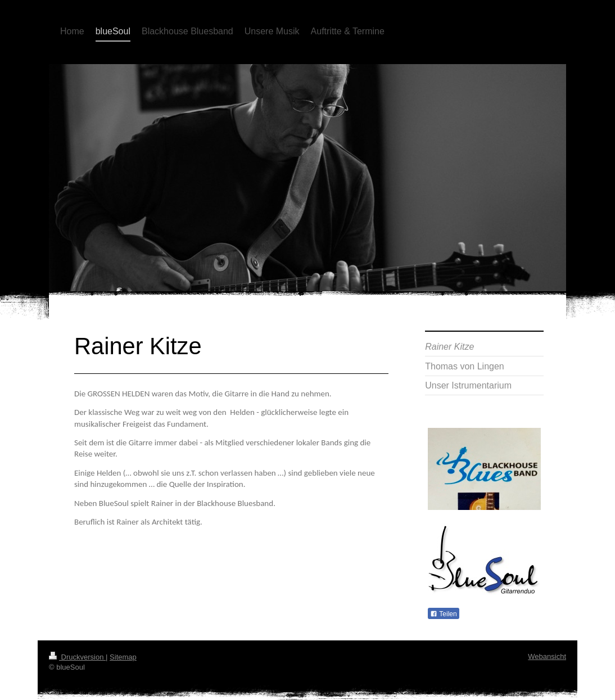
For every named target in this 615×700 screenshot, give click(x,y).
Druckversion (77, 657)
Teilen (443, 614)
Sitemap (123, 657)
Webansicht (547, 656)
